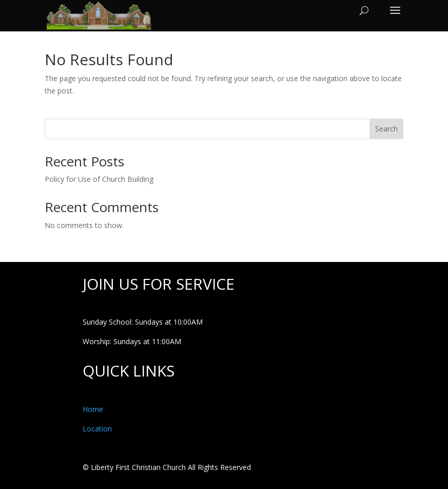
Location (97, 429)
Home (93, 409)
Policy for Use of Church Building (99, 179)
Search (386, 129)
